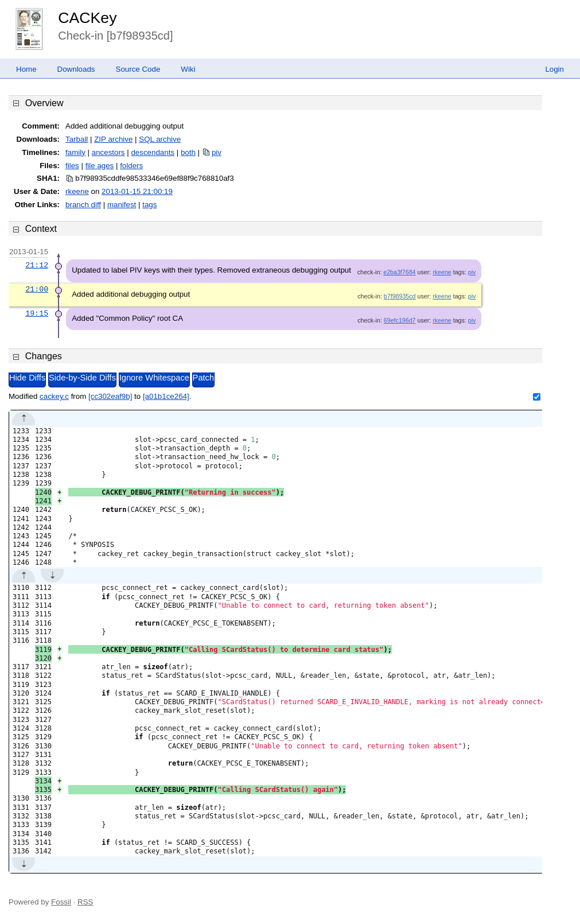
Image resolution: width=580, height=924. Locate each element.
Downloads (76, 69)
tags (149, 205)
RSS (85, 902)
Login (554, 69)
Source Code (138, 69)
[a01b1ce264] (166, 396)
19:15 (37, 313)
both (188, 152)
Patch (203, 378)
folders (131, 166)
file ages (100, 166)
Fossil (61, 902)
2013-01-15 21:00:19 (137, 191)
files (72, 166)
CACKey (87, 18)
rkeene (77, 191)
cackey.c (54, 396)
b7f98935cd (400, 296)
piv (217, 152)
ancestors (108, 152)
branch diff (83, 205)
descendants (153, 152)
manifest (122, 205)
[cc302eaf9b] (110, 396)
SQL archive (160, 139)
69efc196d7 (400, 320)
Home (26, 69)
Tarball (77, 139)
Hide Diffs (27, 378)
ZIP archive (113, 139)
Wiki (188, 69)
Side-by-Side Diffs (82, 378)
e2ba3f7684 (399, 272)
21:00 (37, 289)
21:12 (37, 265)
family (75, 152)
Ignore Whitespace (154, 378)
